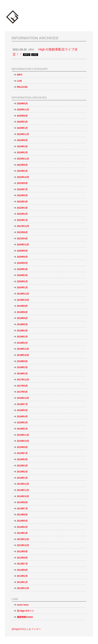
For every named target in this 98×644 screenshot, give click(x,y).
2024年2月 (22, 153)
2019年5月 (22, 324)
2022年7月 (22, 189)
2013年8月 (22, 558)
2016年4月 (22, 417)
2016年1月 (22, 429)
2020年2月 (22, 282)
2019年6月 (22, 318)
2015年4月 (22, 459)
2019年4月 (22, 331)
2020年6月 (22, 257)
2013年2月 (22, 576)
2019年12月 (23, 294)
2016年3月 (22, 423)
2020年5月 (22, 263)
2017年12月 (23, 380)
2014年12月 (23, 484)
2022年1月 (22, 220)
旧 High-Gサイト (26, 611)
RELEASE (22, 87)
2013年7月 (22, 564)
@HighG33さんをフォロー (26, 629)
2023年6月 (22, 165)
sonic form (23, 605)
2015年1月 (22, 478)
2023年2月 (22, 171)
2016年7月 (22, 404)
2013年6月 (22, 570)
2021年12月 (23, 226)
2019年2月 (22, 343)
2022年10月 (23, 177)
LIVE (20, 81)
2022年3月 (22, 208)
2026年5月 (22, 104)
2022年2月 (22, 214)
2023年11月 (23, 159)
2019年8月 (22, 312)
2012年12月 (23, 588)
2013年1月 (22, 582)
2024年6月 (22, 140)
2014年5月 (22, 521)
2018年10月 (23, 355)
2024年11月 (23, 134)
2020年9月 (22, 251)
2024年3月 (22, 147)
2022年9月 (22, 183)
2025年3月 (22, 122)
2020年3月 (22, 275)
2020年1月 (22, 288)
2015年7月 (22, 453)
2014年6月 (22, 515)
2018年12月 (23, 349)
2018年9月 (22, 361)
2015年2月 (22, 472)
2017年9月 (22, 386)
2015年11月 (23, 435)
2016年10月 (23, 398)
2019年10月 (23, 300)
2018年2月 (22, 374)
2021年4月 (22, 239)
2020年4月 (22, 269)
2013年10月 (23, 545)
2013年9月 (22, 552)
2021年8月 (22, 232)
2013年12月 (23, 539)
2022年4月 (22, 202)
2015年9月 (22, 447)
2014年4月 (22, 527)
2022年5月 (22, 195)
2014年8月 (22, 502)
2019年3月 (22, 337)
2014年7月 (22, 509)
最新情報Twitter (25, 617)
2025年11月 (23, 110)
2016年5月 (22, 410)
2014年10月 (23, 496)
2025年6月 (22, 116)
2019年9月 (22, 306)
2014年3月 (22, 533)
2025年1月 (22, 128)
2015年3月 (22, 466)
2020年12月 (23, 245)
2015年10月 (23, 441)
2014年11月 (23, 490)
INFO (20, 75)
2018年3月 (22, 367)
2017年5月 (22, 392)
